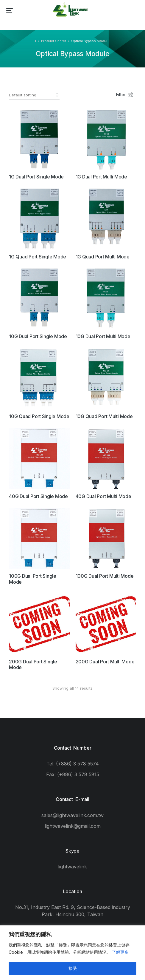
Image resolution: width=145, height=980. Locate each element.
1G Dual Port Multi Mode (101, 177)
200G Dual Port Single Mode (33, 664)
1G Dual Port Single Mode (36, 177)
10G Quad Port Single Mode (39, 416)
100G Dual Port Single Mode (33, 579)
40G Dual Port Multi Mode (103, 496)
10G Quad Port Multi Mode (104, 416)
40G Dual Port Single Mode (38, 496)
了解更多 (120, 952)
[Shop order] (34, 95)
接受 (73, 968)
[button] (10, 10)
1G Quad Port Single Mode (38, 257)
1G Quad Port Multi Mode (103, 257)
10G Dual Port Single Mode (38, 336)
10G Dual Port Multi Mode (103, 336)
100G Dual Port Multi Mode (105, 576)
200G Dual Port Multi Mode (105, 662)
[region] (72, 953)
